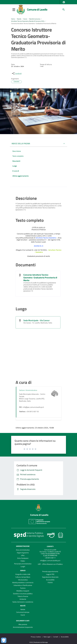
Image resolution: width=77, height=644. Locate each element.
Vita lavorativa (23, 580)
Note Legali (47, 637)
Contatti (50, 546)
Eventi (23, 615)
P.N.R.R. (50, 583)
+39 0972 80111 (50, 558)
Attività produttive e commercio (23, 583)
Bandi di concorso (35, 19)
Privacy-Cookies (36, 637)
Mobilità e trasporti (23, 591)
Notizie (23, 609)
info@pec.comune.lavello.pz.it (50, 561)
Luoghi (23, 566)
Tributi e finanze (23, 596)
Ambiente (23, 599)
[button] (64, 2)
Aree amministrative (23, 550)
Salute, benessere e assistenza (23, 602)
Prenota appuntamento (50, 571)
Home (13, 19)
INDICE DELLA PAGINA (21, 144)
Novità (19, 19)
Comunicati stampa (23, 612)
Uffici (23, 555)
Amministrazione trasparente (23, 627)
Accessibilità (50, 580)
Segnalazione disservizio (50, 577)
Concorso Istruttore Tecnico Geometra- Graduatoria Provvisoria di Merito (34, 23)
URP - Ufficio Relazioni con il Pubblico (50, 564)
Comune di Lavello (37, 9)
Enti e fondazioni (23, 558)
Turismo (23, 588)
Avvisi (25, 19)
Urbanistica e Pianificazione (23, 585)
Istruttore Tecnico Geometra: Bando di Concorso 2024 (28, 21)
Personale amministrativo (23, 564)
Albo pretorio (23, 624)
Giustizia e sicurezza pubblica (23, 594)
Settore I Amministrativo (28, 390)
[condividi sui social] (17, 73)
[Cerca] (64, 10)
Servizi (23, 571)
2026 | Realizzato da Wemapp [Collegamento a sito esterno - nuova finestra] (38, 642)
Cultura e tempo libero (23, 577)
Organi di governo (23, 553)
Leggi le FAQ (50, 574)
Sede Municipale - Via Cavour (36, 320)
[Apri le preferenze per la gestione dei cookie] (4, 640)
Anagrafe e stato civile (23, 574)
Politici (23, 561)
